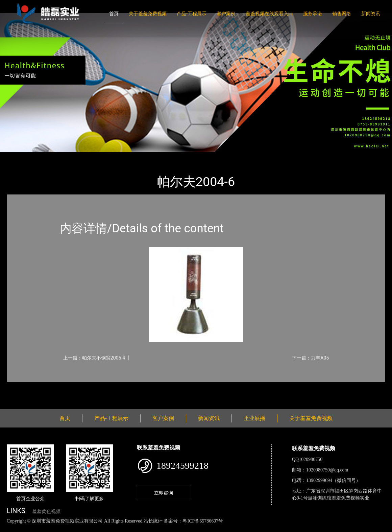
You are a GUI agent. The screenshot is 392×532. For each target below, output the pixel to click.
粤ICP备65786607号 (203, 521)
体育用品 (81, 157)
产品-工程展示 (192, 14)
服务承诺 (313, 14)
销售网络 (342, 14)
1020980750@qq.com (327, 470)
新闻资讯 (371, 14)
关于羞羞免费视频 (148, 14)
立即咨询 (164, 493)
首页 (114, 14)
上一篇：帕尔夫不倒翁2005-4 (94, 358)
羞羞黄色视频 (46, 512)
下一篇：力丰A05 (310, 358)
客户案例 (226, 14)
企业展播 (254, 418)
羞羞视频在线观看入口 (269, 14)
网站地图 (10, 528)
